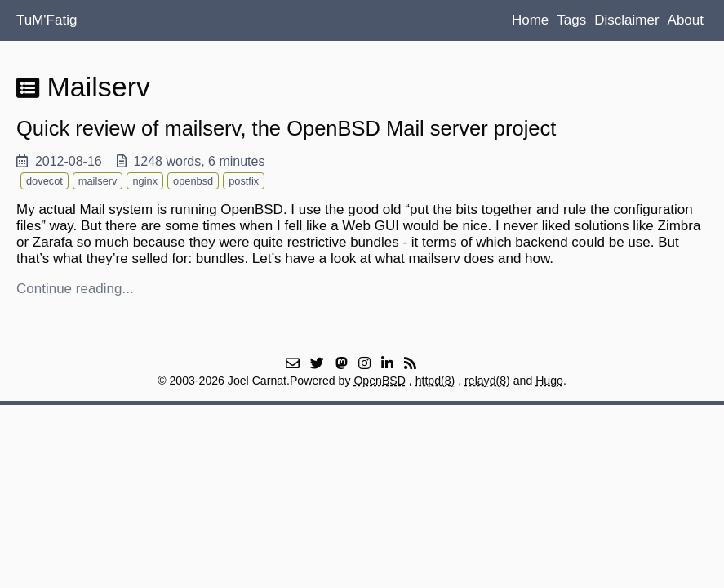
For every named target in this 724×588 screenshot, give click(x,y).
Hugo (549, 381)
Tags (571, 20)
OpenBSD (380, 381)
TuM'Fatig (47, 20)
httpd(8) (435, 381)
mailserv (98, 181)
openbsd (193, 181)
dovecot (44, 181)
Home (530, 20)
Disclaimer (626, 20)
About (686, 20)
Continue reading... (75, 289)
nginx (145, 181)
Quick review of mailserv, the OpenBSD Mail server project (286, 128)
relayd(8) (487, 381)
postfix (244, 181)
